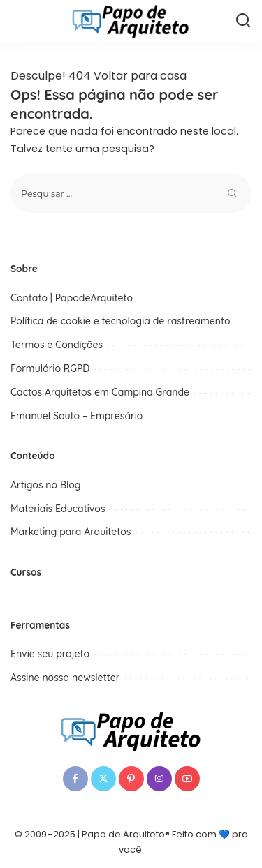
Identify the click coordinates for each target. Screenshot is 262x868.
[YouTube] (187, 779)
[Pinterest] (131, 779)
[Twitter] (103, 779)
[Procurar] (243, 21)
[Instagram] (159, 779)
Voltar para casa (140, 76)
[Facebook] (75, 779)
